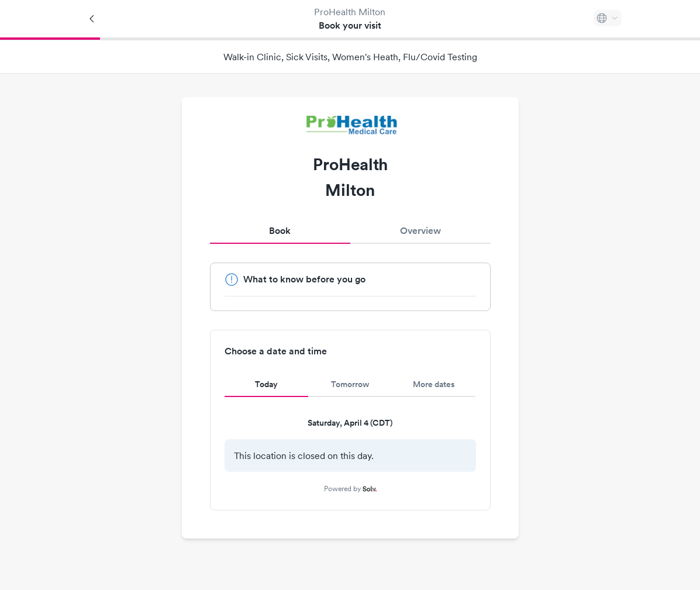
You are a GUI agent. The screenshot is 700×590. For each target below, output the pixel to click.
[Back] (92, 19)
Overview (420, 231)
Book (280, 231)
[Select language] (608, 18)
